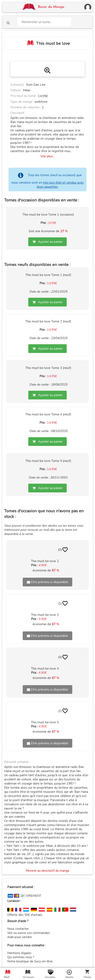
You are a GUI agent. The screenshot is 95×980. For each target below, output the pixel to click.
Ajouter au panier (47, 242)
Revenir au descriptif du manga (47, 871)
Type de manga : (22, 102)
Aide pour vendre (20, 937)
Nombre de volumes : (26, 107)
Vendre (69, 977)
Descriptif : (18, 113)
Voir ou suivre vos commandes (28, 933)
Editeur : (16, 90)
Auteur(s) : (18, 85)
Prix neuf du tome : (24, 96)
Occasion (28, 977)
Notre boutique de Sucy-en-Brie (30, 961)
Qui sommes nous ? (21, 957)
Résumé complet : (17, 762)
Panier (87, 977)
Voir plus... (48, 156)
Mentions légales (19, 953)
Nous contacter (18, 929)
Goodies (50, 977)
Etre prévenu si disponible (47, 582)
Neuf (7, 977)
